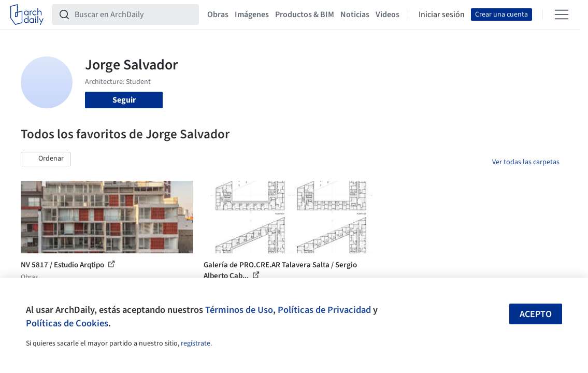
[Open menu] (562, 15)
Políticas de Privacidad (324, 310)
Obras (218, 15)
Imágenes (252, 15)
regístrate (196, 343)
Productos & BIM (305, 15)
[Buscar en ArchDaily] (134, 15)
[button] (46, 159)
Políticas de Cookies (67, 323)
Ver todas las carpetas (526, 162)
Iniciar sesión (442, 15)
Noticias (355, 15)
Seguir (124, 100)
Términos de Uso (239, 310)
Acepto (536, 314)
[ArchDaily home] (27, 15)
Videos (388, 15)
